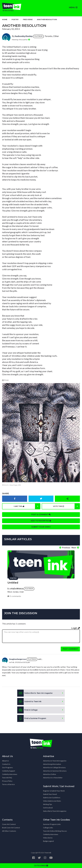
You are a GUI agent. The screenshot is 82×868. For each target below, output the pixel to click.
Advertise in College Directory (54, 767)
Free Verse (28, 19)
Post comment (70, 649)
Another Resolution (47, 19)
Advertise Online (50, 774)
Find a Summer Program (32, 718)
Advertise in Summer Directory (55, 771)
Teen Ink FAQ (7, 778)
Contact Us (6, 764)
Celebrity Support (9, 771)
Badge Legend (48, 841)
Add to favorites (41, 521)
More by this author (21, 40)
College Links (48, 828)
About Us (6, 761)
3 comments (14, 596)
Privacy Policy (7, 781)
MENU (73, 7)
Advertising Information (52, 764)
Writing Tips (48, 804)
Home (5, 19)
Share (6, 493)
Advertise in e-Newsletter (53, 778)
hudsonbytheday (24, 36)
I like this (27, 506)
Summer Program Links (52, 824)
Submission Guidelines (52, 798)
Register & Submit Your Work (54, 791)
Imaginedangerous (18, 659)
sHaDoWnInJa (17, 589)
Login (76, 628)
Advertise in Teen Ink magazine (55, 761)
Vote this (66, 506)
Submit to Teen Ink (29, 702)
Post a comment (41, 514)
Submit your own (41, 527)
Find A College (27, 710)
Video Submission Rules (52, 801)
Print (5, 380)
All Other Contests (9, 831)
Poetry (15, 19)
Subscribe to (35, 693)
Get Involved (48, 808)
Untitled (13, 583)
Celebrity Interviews (10, 774)
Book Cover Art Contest (11, 828)
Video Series (48, 838)
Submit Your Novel (50, 794)
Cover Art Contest (9, 824)
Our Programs (7, 767)
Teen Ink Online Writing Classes (55, 831)
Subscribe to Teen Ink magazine (55, 811)
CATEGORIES (41, 866)
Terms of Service (8, 784)
